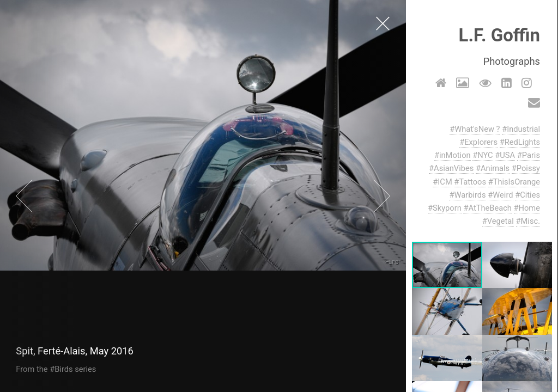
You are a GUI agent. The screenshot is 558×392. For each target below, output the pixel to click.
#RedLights (520, 142)
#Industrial (521, 129)
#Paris (529, 155)
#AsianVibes (452, 168)
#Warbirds (468, 195)
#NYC (483, 155)
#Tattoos (471, 182)
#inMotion (453, 155)
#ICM (443, 182)
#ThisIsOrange (515, 182)
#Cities (528, 195)
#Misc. (528, 221)
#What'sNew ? (475, 129)
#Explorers (479, 142)
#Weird (501, 195)
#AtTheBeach (488, 208)
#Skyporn (445, 208)
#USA (505, 155)
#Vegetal (499, 221)
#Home (527, 208)
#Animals (493, 168)
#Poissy (526, 168)
